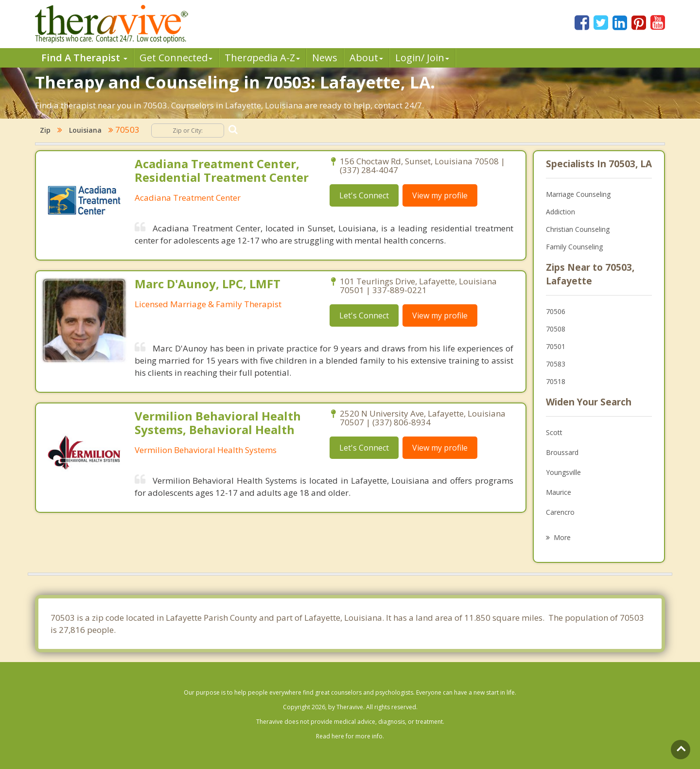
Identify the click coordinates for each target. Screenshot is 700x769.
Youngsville (563, 472)
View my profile (440, 195)
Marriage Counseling (578, 194)
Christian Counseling (578, 229)
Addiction (560, 212)
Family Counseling (574, 247)
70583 (556, 364)
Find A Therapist (84, 58)
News (325, 58)
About (366, 58)
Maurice (559, 492)
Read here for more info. (350, 736)
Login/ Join (422, 58)
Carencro (560, 512)
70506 (556, 311)
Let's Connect (364, 195)
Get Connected (176, 58)
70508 (556, 329)
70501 (556, 346)
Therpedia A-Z (262, 58)
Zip (45, 130)
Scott (554, 432)
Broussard (562, 452)
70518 (556, 381)
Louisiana (85, 130)
